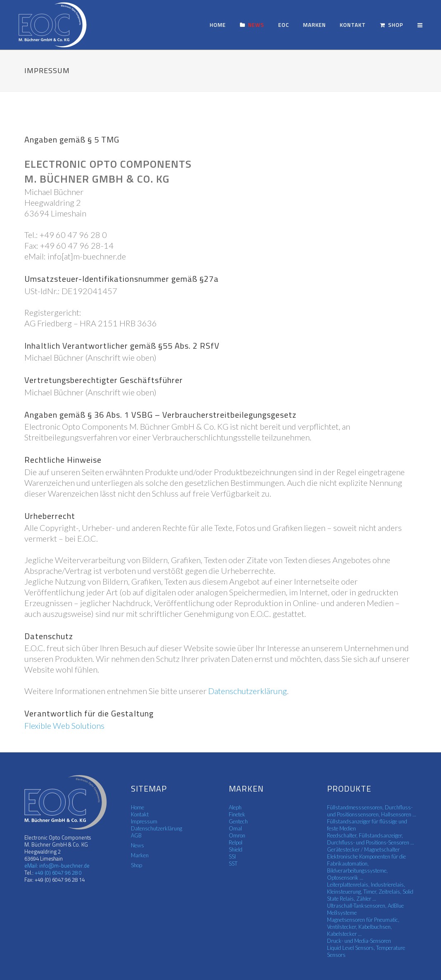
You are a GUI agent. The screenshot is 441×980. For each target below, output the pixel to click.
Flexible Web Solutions (64, 725)
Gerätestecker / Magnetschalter (363, 849)
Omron (237, 835)
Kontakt (140, 814)
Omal (235, 828)
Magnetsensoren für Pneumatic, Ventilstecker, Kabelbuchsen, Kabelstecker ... (363, 927)
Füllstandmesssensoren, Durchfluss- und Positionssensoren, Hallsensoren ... (372, 811)
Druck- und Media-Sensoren (359, 941)
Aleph (235, 807)
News (138, 845)
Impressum (144, 821)
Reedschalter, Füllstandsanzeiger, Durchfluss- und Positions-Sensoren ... (371, 839)
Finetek (237, 814)
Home (138, 807)
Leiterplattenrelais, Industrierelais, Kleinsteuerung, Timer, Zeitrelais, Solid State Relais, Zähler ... (370, 892)
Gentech (238, 821)
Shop (136, 865)
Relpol (236, 842)
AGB (136, 835)
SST (233, 863)
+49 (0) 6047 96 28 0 (58, 873)
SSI (232, 856)
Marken (140, 855)
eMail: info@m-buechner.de (57, 866)
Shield (236, 849)
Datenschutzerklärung (248, 691)
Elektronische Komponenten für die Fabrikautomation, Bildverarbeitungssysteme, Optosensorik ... (366, 867)
